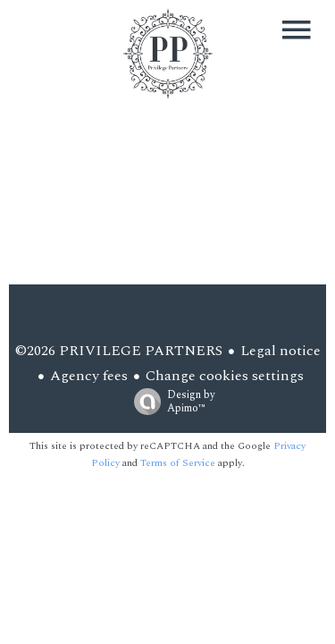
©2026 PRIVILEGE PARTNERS (119, 351)
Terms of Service (178, 463)
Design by (170, 401)
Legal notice (281, 351)
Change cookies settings (225, 376)
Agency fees (89, 376)
